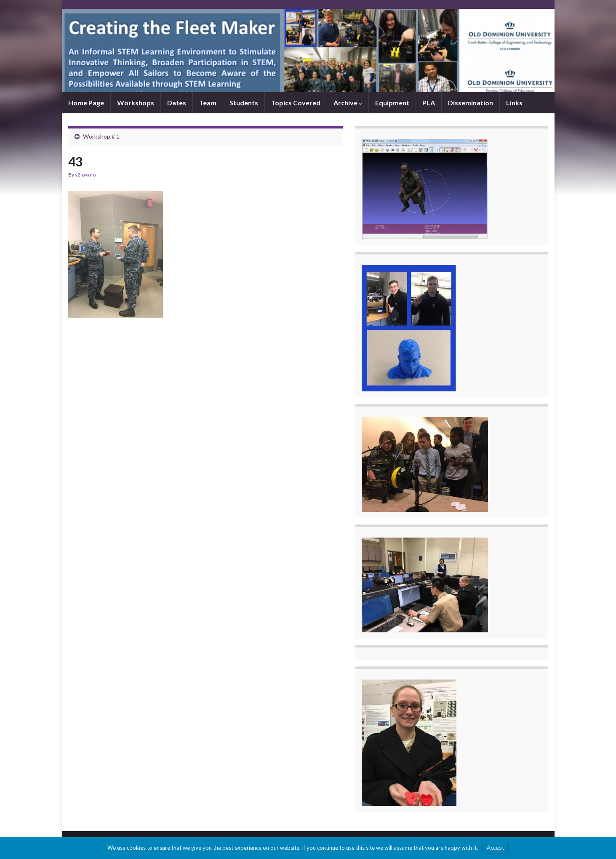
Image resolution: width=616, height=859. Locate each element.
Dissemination (471, 103)
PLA (429, 103)
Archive (348, 103)
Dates (177, 103)
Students (244, 103)
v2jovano (85, 175)
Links (514, 103)
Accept (495, 848)
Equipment (392, 103)
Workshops (136, 103)
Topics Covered (296, 103)
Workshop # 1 (101, 136)
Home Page (86, 103)
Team (208, 103)
